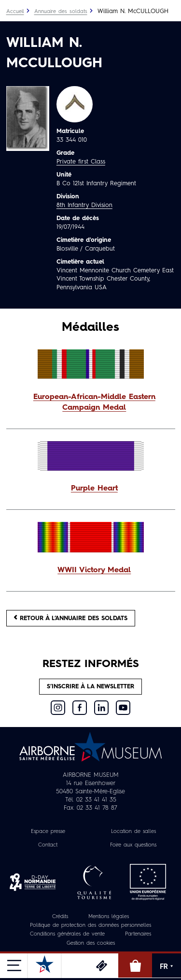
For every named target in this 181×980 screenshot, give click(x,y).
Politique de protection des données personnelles (90, 926)
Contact (48, 845)
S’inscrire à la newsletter (90, 687)
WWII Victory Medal (94, 570)
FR (167, 966)
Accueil (15, 12)
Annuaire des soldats (61, 12)
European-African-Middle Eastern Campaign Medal (94, 402)
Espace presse (48, 832)
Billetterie (101, 965)
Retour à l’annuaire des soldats (71, 618)
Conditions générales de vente (67, 934)
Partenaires (138, 934)
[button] (91, 403)
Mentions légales (109, 917)
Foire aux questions (133, 845)
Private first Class (81, 162)
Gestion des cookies (91, 943)
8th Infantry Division (84, 205)
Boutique (135, 965)
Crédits (60, 917)
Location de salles (133, 832)
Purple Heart (94, 489)
